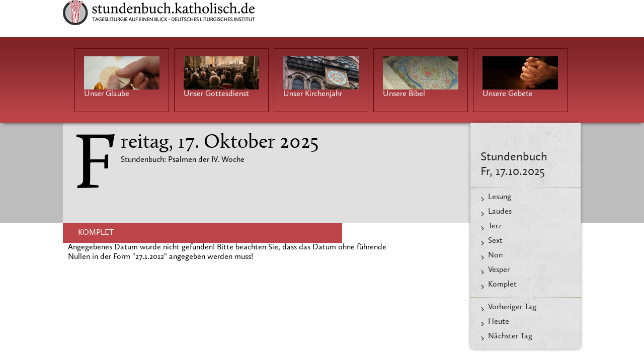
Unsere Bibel (404, 94)
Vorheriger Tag (512, 307)
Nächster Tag (510, 336)
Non (495, 255)
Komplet (502, 285)
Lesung (500, 197)
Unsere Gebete (508, 94)
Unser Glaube (107, 94)
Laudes (500, 212)
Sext (495, 241)
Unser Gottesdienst (216, 94)
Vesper (499, 270)
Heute (499, 322)
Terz (495, 226)
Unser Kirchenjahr (313, 94)
